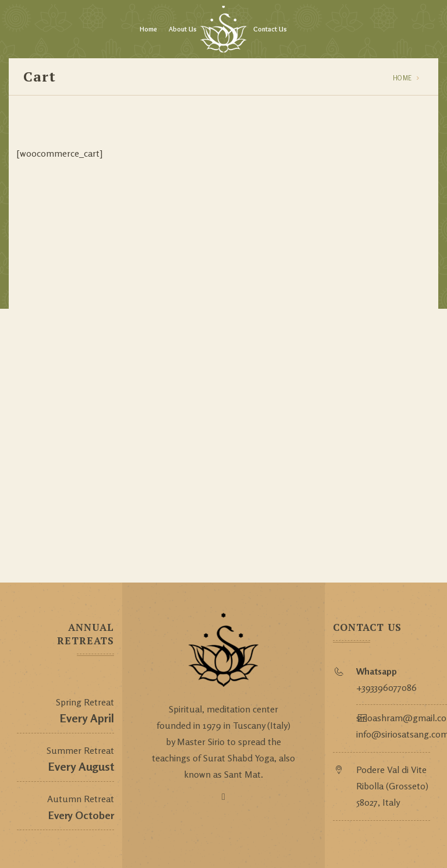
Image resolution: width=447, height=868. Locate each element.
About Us (183, 29)
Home (148, 29)
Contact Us (270, 29)
